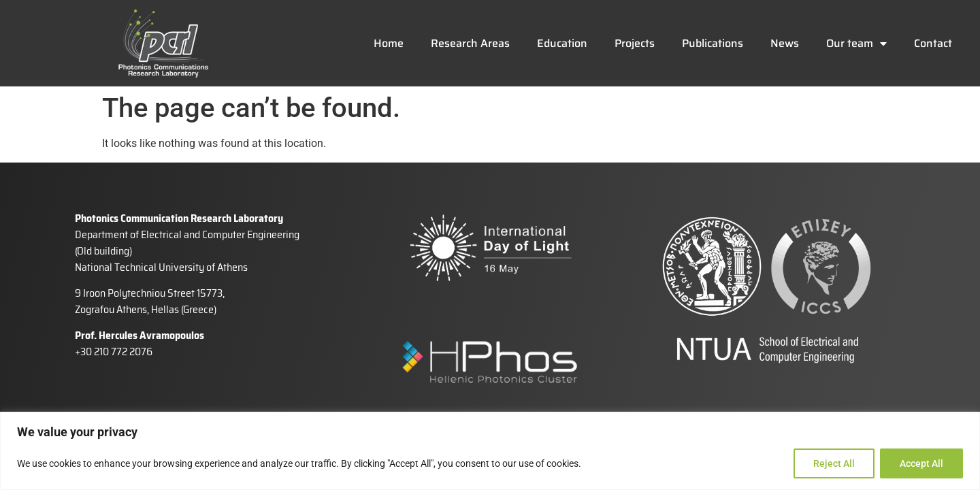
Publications (713, 43)
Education (562, 43)
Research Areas (470, 43)
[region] (490, 451)
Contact (933, 43)
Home (389, 43)
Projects (635, 43)
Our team (856, 44)
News (785, 43)
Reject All (834, 463)
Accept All (921, 463)
